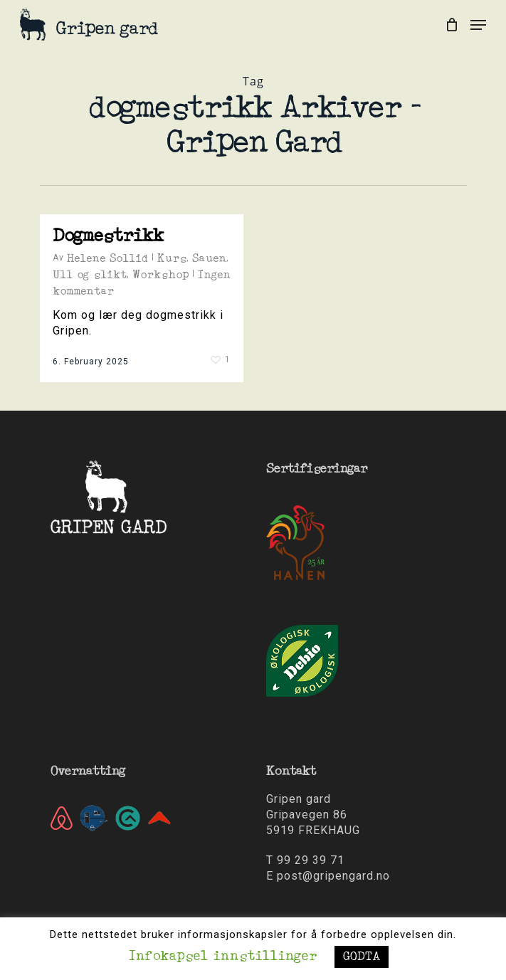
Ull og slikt (90, 275)
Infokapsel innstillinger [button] (223, 957)
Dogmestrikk (108, 236)
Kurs (172, 258)
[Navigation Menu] (478, 25)
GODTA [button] (362, 957)
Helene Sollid (107, 258)
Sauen (209, 258)
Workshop (160, 275)
